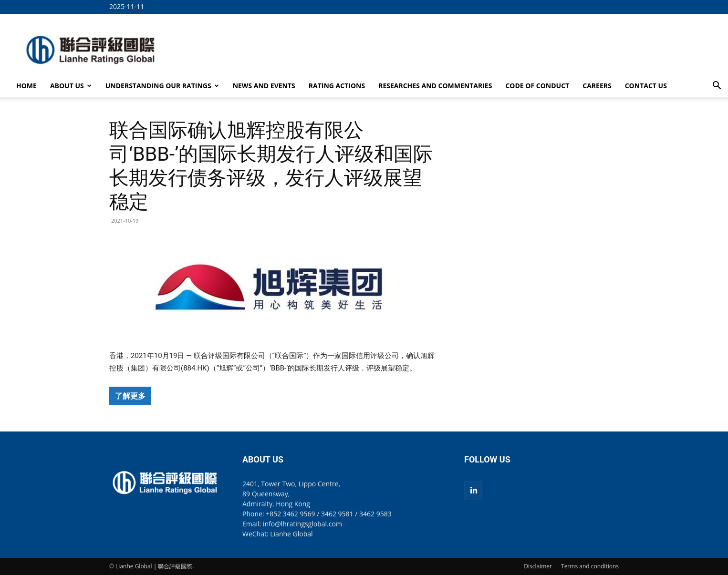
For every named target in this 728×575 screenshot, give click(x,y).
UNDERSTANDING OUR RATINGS (162, 86)
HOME (26, 86)
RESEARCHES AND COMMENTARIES (435, 86)
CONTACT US (646, 86)
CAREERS (597, 86)
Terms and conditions (590, 566)
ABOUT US (71, 86)
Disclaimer (538, 566)
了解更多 (130, 396)
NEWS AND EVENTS (264, 86)
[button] (717, 87)
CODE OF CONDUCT (537, 86)
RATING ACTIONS (337, 86)
